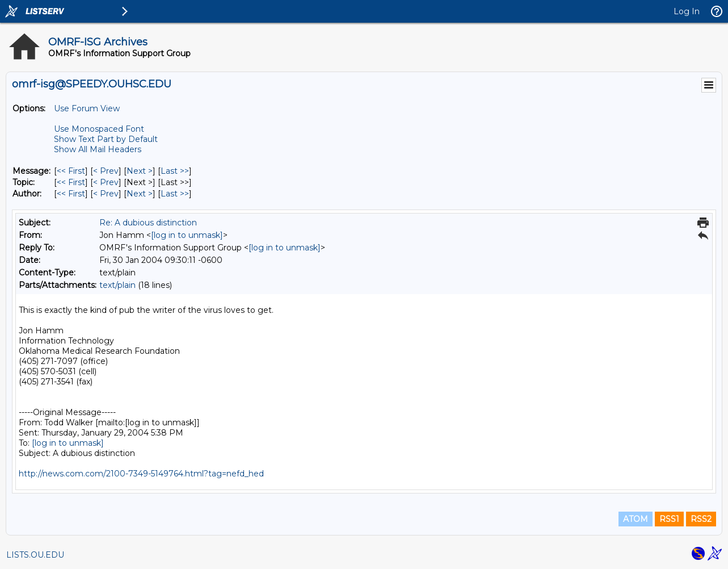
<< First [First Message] (71, 171)
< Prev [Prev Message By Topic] (106, 182)
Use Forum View (87, 108)
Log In (687, 11)
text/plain (117, 285)
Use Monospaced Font (99, 129)
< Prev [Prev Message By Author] (106, 194)
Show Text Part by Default (106, 139)
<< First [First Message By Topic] (71, 182)
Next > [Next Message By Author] (140, 194)
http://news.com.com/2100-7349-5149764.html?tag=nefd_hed (141, 474)
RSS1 (669, 519)
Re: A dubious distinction (148, 223)
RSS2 (701, 519)
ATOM (636, 519)
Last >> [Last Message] (175, 171)
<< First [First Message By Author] (71, 194)
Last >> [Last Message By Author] (175, 194)
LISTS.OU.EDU (35, 555)
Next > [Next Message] (140, 171)
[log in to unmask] (187, 235)
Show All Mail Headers (98, 149)
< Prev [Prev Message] (106, 171)
